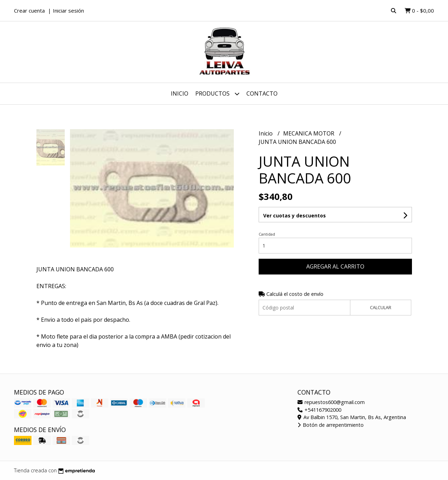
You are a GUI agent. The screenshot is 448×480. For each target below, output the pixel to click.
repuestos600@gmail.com (331, 402)
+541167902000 (319, 410)
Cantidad (267, 234)
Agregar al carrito (335, 266)
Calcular (381, 307)
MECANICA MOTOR (309, 133)
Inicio (180, 93)
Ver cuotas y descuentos (295, 215)
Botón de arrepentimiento (331, 425)
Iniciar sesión (68, 11)
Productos (217, 94)
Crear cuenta (29, 11)
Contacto (262, 93)
